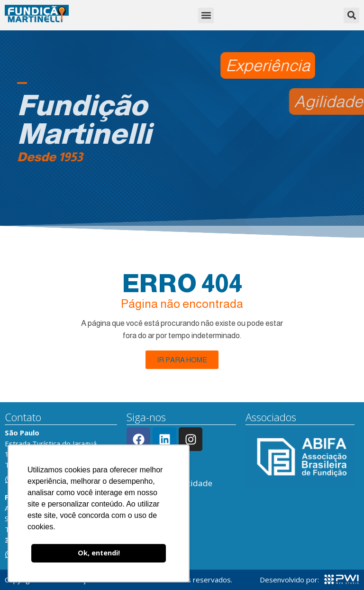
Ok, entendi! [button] (99, 553)
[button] (206, 15)
